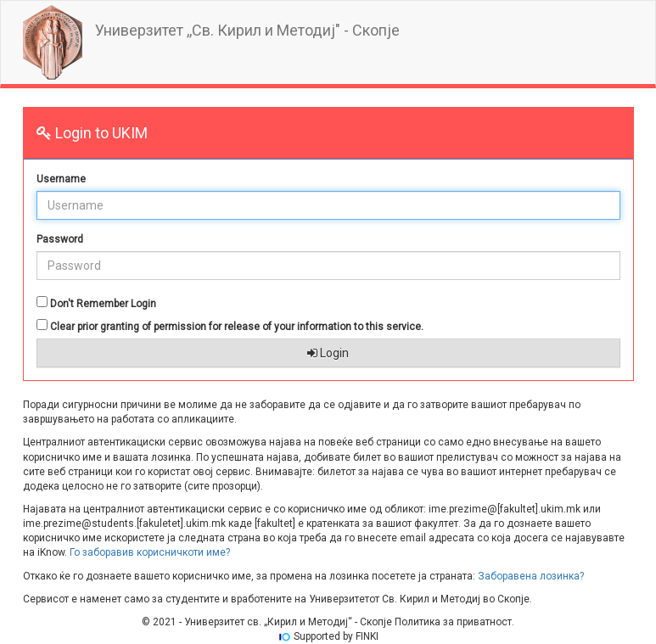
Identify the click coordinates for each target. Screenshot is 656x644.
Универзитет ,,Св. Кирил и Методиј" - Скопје (247, 30)
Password (60, 239)
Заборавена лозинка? (531, 576)
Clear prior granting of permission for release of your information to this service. (237, 327)
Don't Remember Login (103, 304)
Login (328, 353)
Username (61, 179)
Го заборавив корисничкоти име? (150, 552)
